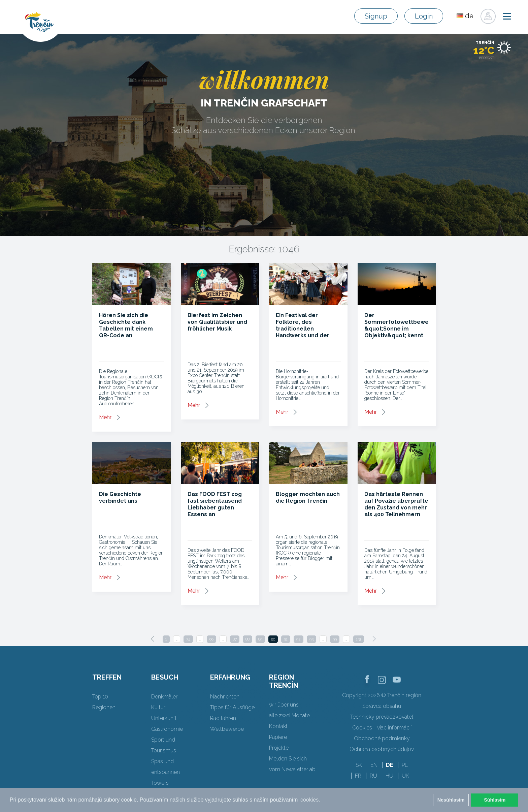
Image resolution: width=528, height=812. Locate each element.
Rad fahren (223, 718)
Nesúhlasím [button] (451, 800)
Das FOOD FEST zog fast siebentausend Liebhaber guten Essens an (215, 504)
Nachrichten (225, 697)
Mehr (105, 417)
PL (405, 765)
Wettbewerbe (227, 729)
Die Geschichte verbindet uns (120, 497)
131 (359, 639)
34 (188, 639)
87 (235, 639)
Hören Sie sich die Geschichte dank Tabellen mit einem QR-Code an (126, 325)
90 (273, 639)
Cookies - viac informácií (382, 728)
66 (211, 639)
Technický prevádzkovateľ (382, 717)
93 (311, 639)
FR (358, 776)
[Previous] (153, 639)
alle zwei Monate (289, 715)
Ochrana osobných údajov (382, 749)
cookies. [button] (310, 800)
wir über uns (284, 705)
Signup (376, 16)
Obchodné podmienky (382, 738)
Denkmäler (164, 697)
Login (424, 16)
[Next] (374, 639)
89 (260, 639)
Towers (160, 783)
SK (359, 765)
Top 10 (100, 697)
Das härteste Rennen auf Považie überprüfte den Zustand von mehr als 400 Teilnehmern (396, 504)
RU (373, 776)
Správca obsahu (382, 706)
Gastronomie (167, 729)
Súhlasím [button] (495, 800)
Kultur (158, 707)
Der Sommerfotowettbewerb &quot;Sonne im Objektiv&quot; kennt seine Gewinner (400, 329)
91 (286, 639)
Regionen (104, 707)
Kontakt (278, 726)
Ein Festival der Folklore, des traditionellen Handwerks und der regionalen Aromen (303, 329)
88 (247, 639)
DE (390, 765)
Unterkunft (164, 718)
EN (374, 765)
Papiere (278, 737)
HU (389, 776)
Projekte (279, 748)
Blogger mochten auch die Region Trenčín (308, 497)
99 (335, 639)
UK (405, 776)
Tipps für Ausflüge (232, 707)
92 (299, 639)
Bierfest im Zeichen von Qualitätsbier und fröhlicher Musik (217, 322)
